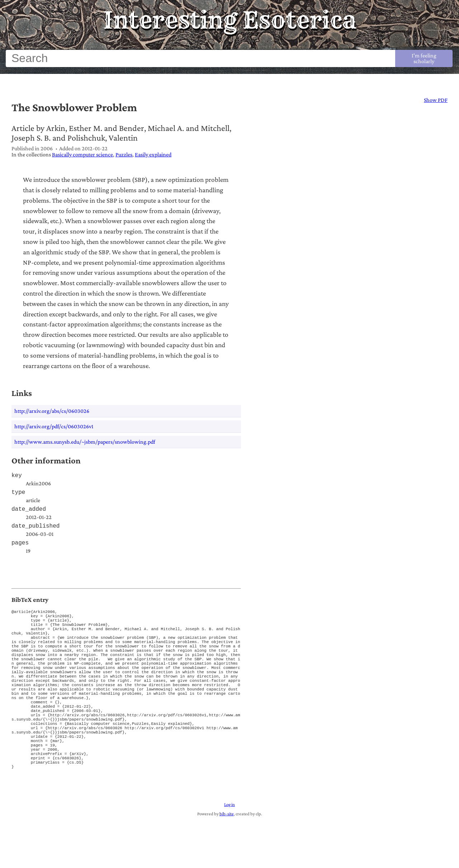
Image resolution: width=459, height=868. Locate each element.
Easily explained (153, 154)
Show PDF (436, 100)
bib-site (227, 861)
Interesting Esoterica (230, 20)
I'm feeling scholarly (424, 58)
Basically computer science (82, 154)
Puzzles (124, 154)
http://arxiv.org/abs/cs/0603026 (52, 411)
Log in (229, 852)
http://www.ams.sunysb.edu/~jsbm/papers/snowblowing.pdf (85, 442)
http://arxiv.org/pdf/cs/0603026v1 (54, 426)
